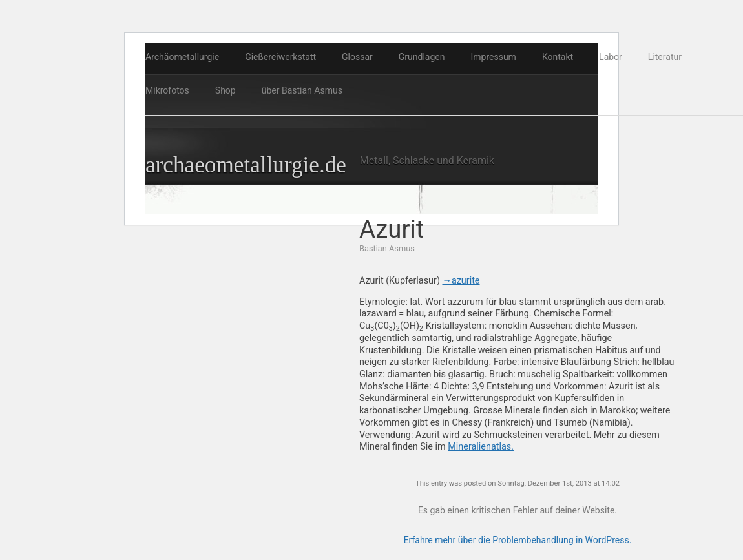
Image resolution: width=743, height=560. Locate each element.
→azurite (461, 281)
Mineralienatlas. (481, 447)
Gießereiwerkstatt (280, 57)
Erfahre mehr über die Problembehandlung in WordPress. (518, 540)
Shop (225, 90)
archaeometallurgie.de (246, 165)
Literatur (665, 57)
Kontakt (558, 57)
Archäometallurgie (182, 57)
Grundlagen (422, 57)
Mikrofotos (167, 90)
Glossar (357, 57)
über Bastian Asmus (302, 90)
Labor (611, 57)
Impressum (493, 57)
